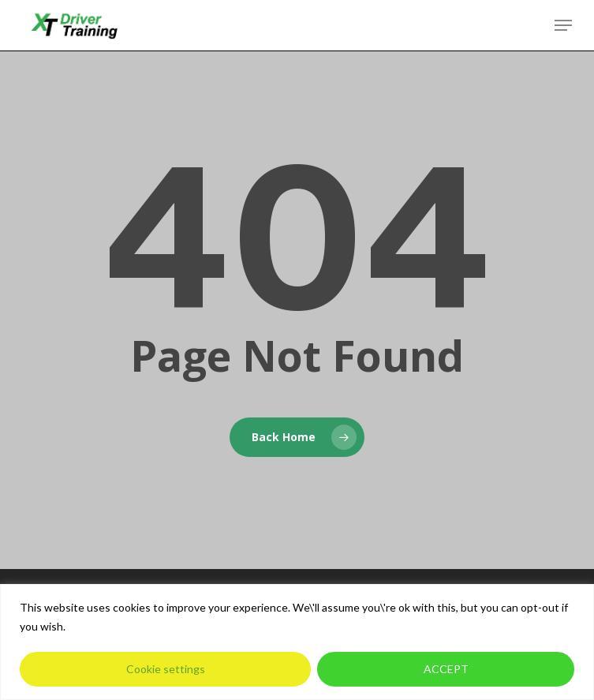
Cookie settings (166, 669)
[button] (563, 25)
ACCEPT (446, 669)
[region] (297, 642)
